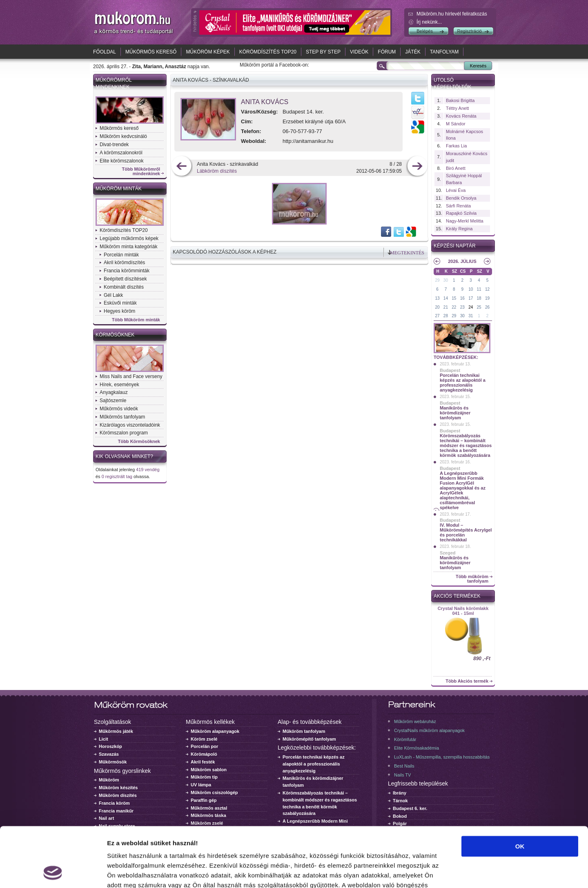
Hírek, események (119, 385)
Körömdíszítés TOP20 (268, 52)
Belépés (425, 31)
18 (479, 298)
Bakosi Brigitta (460, 100)
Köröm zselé (204, 739)
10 (471, 289)
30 (446, 280)
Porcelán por (204, 746)
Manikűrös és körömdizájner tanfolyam (455, 413)
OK (520, 790)
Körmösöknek (115, 335)
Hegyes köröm (119, 311)
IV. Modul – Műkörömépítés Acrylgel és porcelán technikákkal (466, 532)
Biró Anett (456, 168)
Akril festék (203, 762)
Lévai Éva (456, 190)
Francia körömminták (127, 271)
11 (479, 289)
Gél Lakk (113, 295)
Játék (413, 52)
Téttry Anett (457, 108)
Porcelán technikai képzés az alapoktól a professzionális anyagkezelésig (463, 383)
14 (446, 298)
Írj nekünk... (429, 22)
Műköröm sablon (209, 770)
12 (487, 289)
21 (446, 307)
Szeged (448, 553)
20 (437, 307)
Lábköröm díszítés (217, 171)
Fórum (387, 52)
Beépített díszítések (125, 279)
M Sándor (456, 124)
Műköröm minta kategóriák (128, 247)
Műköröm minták (119, 189)
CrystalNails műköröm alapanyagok (429, 730)
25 (479, 307)
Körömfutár (405, 739)
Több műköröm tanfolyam (472, 579)
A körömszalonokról (121, 153)
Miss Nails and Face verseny (131, 376)
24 (471, 307)
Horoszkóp (110, 746)
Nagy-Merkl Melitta (465, 221)
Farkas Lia (456, 146)
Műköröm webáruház (415, 721)
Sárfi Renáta (458, 206)
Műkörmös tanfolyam (122, 417)
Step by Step (323, 52)
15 (454, 298)
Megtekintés (407, 253)
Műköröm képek (208, 52)
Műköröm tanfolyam (304, 731)
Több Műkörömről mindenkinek (141, 171)
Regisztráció (469, 31)
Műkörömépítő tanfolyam (309, 739)
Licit (104, 739)
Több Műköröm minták (136, 320)
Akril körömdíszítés (124, 263)
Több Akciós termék (467, 681)
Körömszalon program (124, 433)
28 (446, 316)
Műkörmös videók (119, 409)
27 (437, 316)
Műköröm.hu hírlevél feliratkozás (452, 14)
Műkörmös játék (116, 731)
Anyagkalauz (114, 392)
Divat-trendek (114, 145)
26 (487, 307)
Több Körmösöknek (139, 442)
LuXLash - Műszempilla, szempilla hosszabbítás (442, 757)
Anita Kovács (265, 102)
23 (462, 307)
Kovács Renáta (461, 116)
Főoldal (105, 52)
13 (437, 298)
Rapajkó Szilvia (461, 213)
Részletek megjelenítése (464, 872)
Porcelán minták (121, 255)
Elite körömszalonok (121, 161)
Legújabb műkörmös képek (129, 238)
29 (437, 280)
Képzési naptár (455, 246)
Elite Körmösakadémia (416, 748)
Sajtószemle (113, 401)
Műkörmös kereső (151, 52)
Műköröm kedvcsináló (123, 136)
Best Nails (404, 766)
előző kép (182, 167)
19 (487, 298)
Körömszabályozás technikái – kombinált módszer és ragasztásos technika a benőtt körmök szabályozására (466, 445)
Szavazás (109, 754)
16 (462, 298)
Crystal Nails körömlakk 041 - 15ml (463, 611)
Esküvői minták (120, 303)
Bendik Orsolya (461, 198)
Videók (359, 52)
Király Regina (459, 229)
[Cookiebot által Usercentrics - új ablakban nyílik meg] (53, 872)
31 (471, 316)
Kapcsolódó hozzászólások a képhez (225, 252)
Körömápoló (204, 754)
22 (454, 307)
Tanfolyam (444, 52)
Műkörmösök (113, 762)
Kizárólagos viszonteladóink (130, 425)
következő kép (417, 167)
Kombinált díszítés (124, 287)
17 (471, 298)
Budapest (450, 370)
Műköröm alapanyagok (215, 731)
